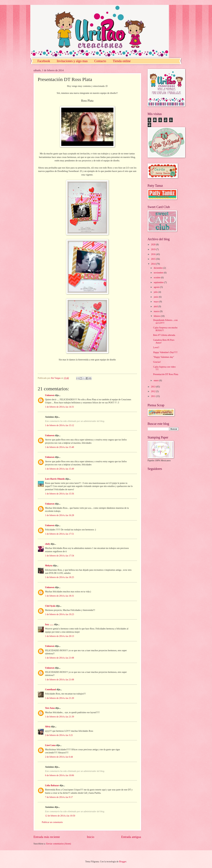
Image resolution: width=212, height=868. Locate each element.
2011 (154, 396)
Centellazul (51, 690)
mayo (156, 302)
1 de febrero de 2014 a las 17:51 (60, 534)
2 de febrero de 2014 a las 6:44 (59, 757)
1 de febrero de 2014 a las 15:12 (60, 425)
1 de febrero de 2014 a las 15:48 (60, 447)
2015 (154, 259)
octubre (157, 278)
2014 (154, 264)
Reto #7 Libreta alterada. (164, 335)
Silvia (48, 727)
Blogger (123, 862)
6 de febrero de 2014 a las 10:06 (60, 775)
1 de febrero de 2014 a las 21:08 (60, 658)
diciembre (158, 268)
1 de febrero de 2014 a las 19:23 (60, 614)
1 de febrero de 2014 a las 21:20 (60, 698)
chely (48, 544)
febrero (157, 316)
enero (156, 380)
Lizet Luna (50, 745)
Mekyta (49, 566)
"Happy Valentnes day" (164, 357)
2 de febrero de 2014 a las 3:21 (59, 735)
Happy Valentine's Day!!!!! (165, 352)
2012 (154, 391)
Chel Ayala (50, 606)
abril (156, 306)
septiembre (159, 282)
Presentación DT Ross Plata (166, 374)
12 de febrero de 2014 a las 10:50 (60, 816)
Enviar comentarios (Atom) (59, 844)
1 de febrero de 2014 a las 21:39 (60, 717)
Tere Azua (50, 708)
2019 (154, 249)
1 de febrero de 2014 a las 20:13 (60, 636)
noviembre (159, 273)
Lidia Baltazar (52, 785)
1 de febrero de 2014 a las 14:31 (60, 407)
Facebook (44, 61)
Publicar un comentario (52, 822)
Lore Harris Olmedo (55, 479)
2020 (154, 245)
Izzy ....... (49, 624)
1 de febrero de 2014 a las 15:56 (60, 494)
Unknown (50, 395)
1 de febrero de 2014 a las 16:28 (60, 515)
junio (156, 297)
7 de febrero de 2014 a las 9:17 (59, 797)
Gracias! (157, 362)
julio (156, 292)
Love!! (156, 347)
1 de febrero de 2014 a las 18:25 (60, 577)
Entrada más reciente (47, 837)
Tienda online (122, 61)
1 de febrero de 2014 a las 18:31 (60, 596)
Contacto (100, 61)
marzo (157, 311)
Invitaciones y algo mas (72, 61)
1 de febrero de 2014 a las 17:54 (60, 556)
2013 (154, 387)
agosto (157, 287)
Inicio (91, 837)
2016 (154, 254)
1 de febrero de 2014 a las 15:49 (60, 469)
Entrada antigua (131, 837)
